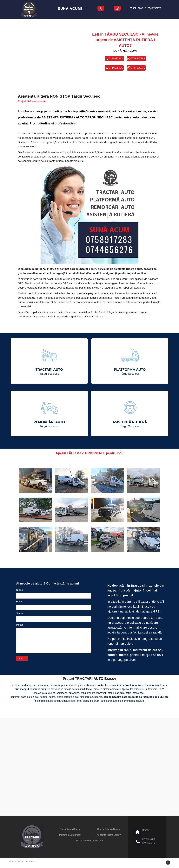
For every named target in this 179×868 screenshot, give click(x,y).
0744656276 (154, 8)
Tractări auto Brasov (70, 829)
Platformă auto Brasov (70, 835)
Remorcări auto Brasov (109, 829)
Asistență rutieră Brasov (109, 835)
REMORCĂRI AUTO (49, 424)
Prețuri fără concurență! (32, 101)
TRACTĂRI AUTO (49, 371)
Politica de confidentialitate (89, 841)
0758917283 (136, 8)
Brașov (146, 830)
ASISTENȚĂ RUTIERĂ (130, 424)
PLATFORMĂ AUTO (130, 371)
